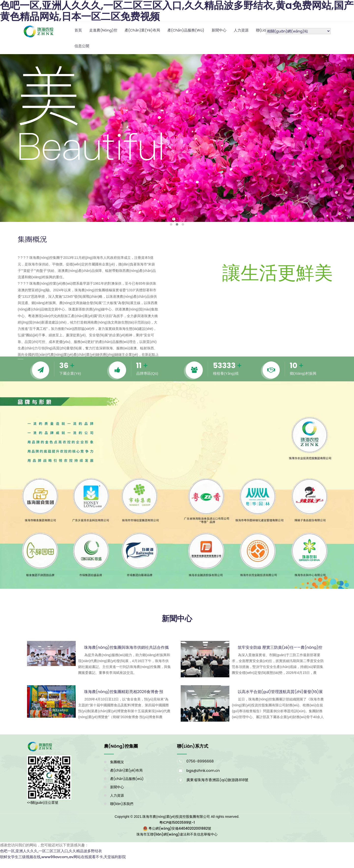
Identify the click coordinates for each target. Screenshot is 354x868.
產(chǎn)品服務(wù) (186, 30)
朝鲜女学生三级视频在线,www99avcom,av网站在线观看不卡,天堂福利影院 (63, 856)
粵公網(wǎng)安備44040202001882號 (180, 828)
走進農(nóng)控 (103, 30)
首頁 (78, 30)
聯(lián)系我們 (122, 803)
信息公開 (82, 46)
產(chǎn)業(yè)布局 (142, 30)
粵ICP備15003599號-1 (177, 822)
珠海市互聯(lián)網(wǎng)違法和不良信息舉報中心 (177, 834)
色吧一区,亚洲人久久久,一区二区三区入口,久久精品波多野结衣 (51, 850)
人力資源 (241, 30)
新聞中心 (219, 30)
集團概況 (117, 761)
